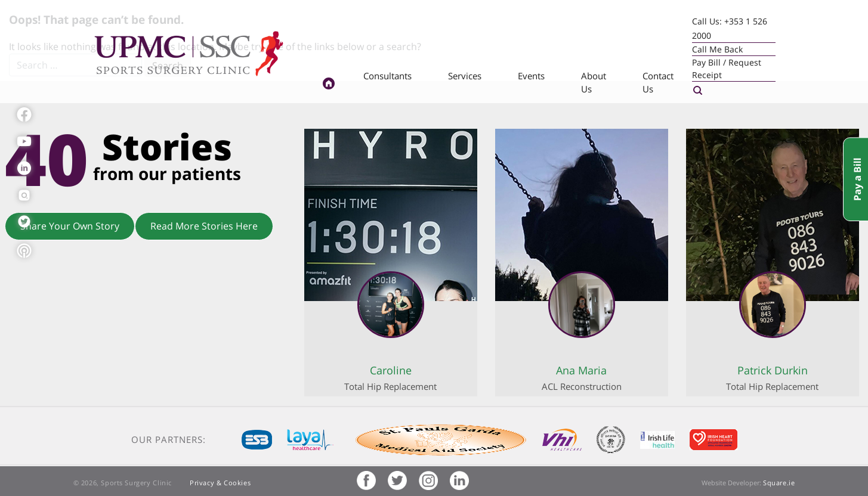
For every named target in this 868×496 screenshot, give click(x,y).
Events (531, 76)
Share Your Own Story (70, 226)
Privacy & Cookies (220, 483)
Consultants (387, 76)
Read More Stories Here (204, 226)
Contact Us (658, 83)
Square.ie (779, 483)
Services (465, 76)
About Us (594, 83)
